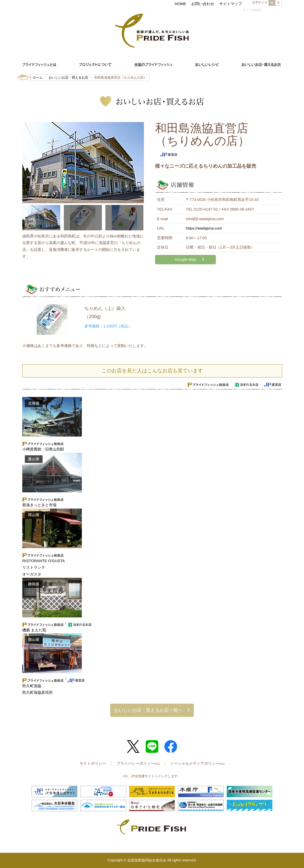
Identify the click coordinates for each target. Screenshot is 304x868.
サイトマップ (231, 4)
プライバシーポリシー (138, 763)
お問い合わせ (203, 4)
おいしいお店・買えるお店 (68, 77)
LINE (152, 747)
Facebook (171, 747)
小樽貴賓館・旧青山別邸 (43, 449)
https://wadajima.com (204, 228)
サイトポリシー (93, 763)
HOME (180, 4)
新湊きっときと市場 (39, 505)
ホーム (38, 77)
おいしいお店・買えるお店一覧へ (148, 710)
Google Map (186, 259)
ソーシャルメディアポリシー (197, 763)
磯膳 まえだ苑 (34, 630)
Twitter (133, 747)
